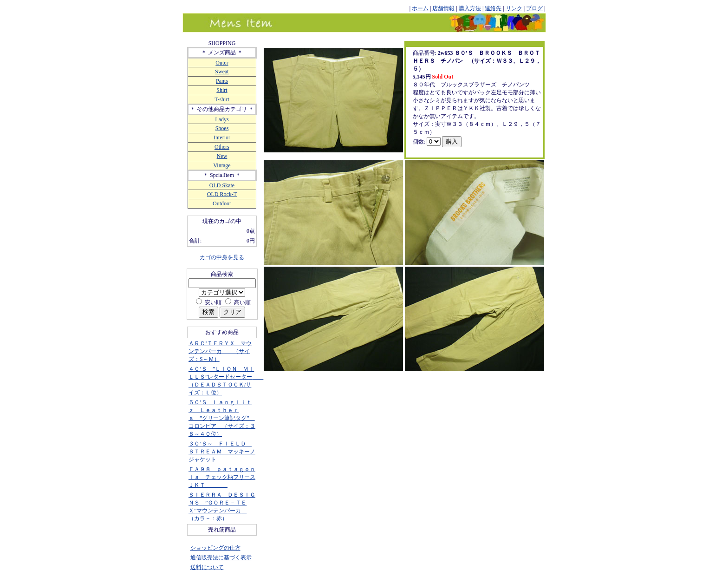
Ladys (222, 119)
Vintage (222, 165)
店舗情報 (443, 8)
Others (222, 147)
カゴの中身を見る (222, 257)
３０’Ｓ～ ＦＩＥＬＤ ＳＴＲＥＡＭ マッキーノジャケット (222, 452)
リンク (514, 8)
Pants (222, 81)
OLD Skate (222, 185)
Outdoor (222, 203)
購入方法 (470, 8)
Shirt (222, 90)
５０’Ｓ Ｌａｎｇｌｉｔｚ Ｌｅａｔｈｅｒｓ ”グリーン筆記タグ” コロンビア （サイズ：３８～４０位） (222, 418)
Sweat (222, 72)
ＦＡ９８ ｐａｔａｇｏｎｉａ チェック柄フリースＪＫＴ (222, 477)
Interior (222, 138)
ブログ (534, 8)
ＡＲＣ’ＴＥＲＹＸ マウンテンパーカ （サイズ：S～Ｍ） (220, 351)
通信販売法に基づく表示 (221, 557)
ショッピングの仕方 (215, 548)
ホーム (420, 8)
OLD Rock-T (222, 194)
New (222, 156)
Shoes (222, 128)
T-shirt (222, 99)
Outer (222, 63)
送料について (207, 567)
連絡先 (493, 8)
